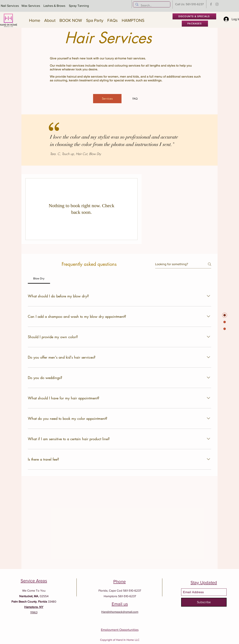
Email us (120, 604)
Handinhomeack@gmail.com (120, 612)
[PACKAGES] (195, 24)
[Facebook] (211, 4)
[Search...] (151, 5)
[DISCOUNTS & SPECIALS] (194, 16)
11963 (34, 612)
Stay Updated (204, 582)
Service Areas (34, 581)
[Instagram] (217, 4)
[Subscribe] (204, 602)
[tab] (39, 278)
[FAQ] (135, 99)
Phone (119, 581)
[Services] (107, 99)
